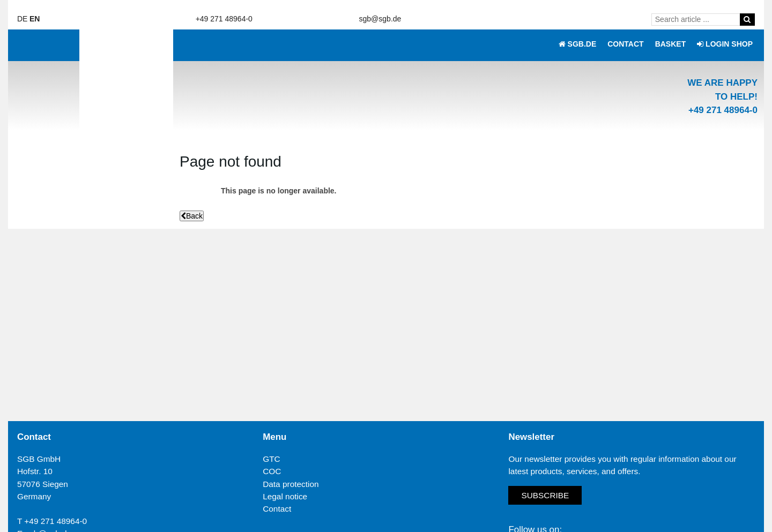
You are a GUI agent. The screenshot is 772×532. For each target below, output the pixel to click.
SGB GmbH (39, 459)
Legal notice (285, 496)
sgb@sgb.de (380, 19)
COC (272, 471)
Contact (277, 509)
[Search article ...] (697, 19)
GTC (272, 459)
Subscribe (545, 495)
